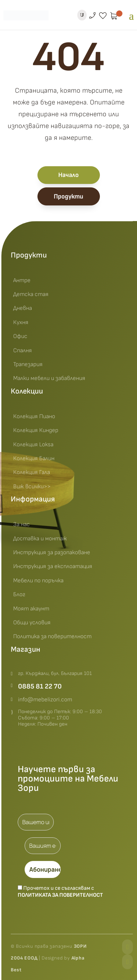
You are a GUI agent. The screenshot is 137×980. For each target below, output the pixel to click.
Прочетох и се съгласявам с (60, 892)
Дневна (23, 308)
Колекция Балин (34, 458)
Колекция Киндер (36, 430)
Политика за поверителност (52, 636)
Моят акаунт (31, 609)
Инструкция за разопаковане (52, 552)
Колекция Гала (32, 472)
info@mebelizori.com (45, 700)
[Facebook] (127, 947)
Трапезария (28, 364)
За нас (22, 524)
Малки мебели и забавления (49, 378)
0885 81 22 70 (40, 686)
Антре (22, 280)
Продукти (68, 197)
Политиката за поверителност (60, 895)
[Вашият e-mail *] (43, 846)
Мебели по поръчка (38, 581)
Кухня (21, 322)
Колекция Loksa (33, 445)
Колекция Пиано (34, 416)
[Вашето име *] (36, 822)
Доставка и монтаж (40, 539)
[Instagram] (127, 962)
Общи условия (32, 623)
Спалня (23, 350)
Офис (20, 336)
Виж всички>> (32, 487)
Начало (68, 175)
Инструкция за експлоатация (53, 566)
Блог (19, 594)
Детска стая (31, 294)
